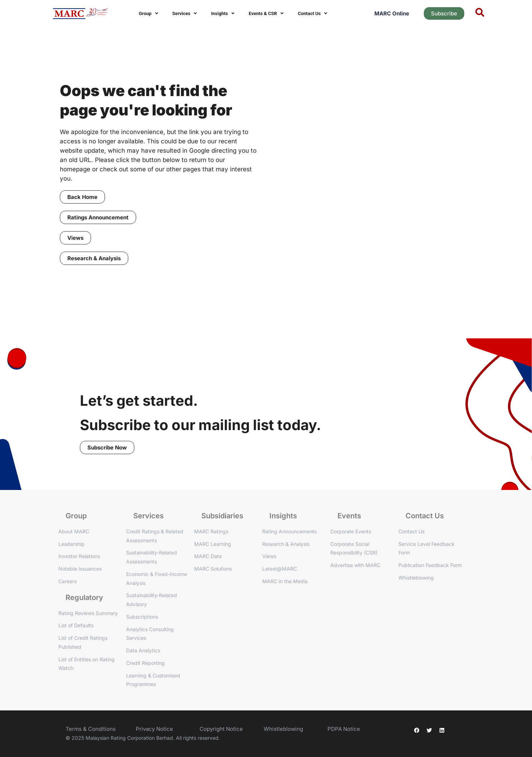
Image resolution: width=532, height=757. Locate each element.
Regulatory (84, 597)
